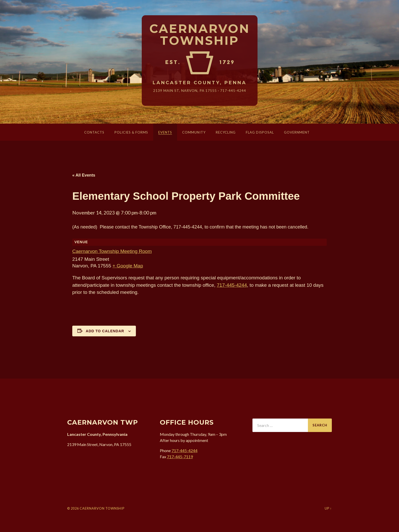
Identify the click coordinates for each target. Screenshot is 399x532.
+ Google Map (128, 266)
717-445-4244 (233, 90)
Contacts (94, 132)
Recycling (226, 132)
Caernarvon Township (200, 35)
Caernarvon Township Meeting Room (112, 251)
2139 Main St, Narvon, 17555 (185, 90)
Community (194, 132)
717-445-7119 (180, 457)
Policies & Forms (131, 132)
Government (297, 132)
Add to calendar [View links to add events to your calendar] (105, 331)
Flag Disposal (260, 132)
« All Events (84, 175)
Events (165, 132)
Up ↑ (328, 508)
